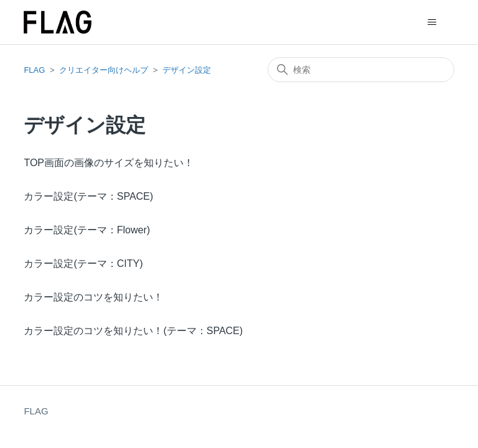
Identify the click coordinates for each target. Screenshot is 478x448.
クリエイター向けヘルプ (104, 70)
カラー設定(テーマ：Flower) (87, 230)
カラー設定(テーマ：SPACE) (88, 196)
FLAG (34, 70)
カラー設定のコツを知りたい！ (93, 297)
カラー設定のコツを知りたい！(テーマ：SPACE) (133, 331)
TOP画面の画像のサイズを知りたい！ (109, 163)
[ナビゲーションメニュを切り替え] (432, 22)
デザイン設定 (187, 70)
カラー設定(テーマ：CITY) (83, 264)
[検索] (361, 70)
